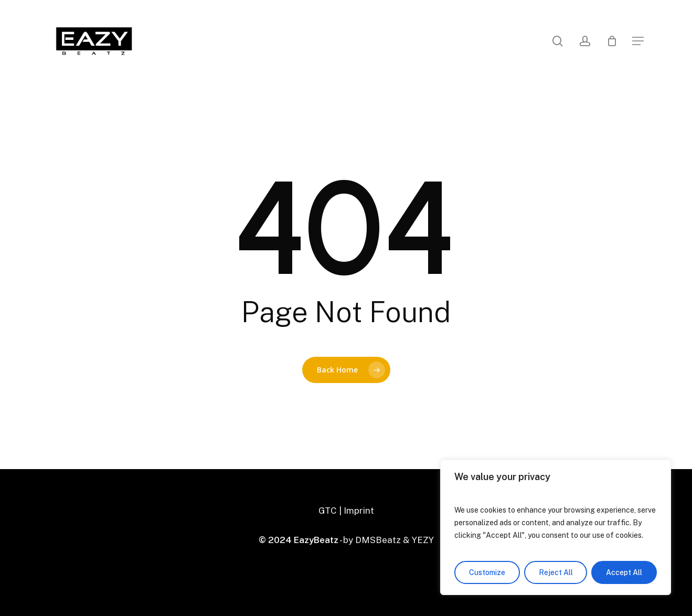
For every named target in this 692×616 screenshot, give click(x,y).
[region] (556, 527)
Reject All (556, 572)
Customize (487, 572)
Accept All (624, 572)
